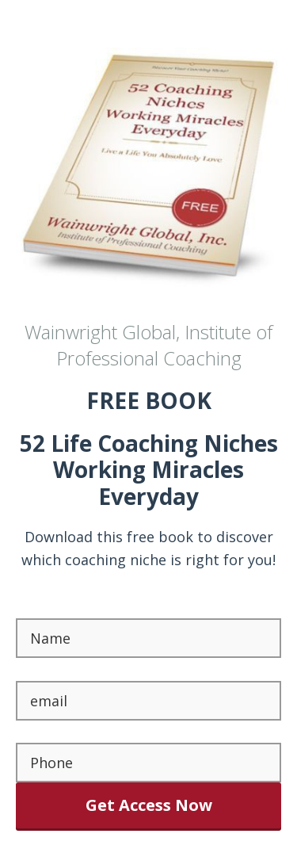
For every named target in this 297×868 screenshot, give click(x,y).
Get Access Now (149, 805)
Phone (37, 732)
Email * (40, 669)
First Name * (60, 606)
